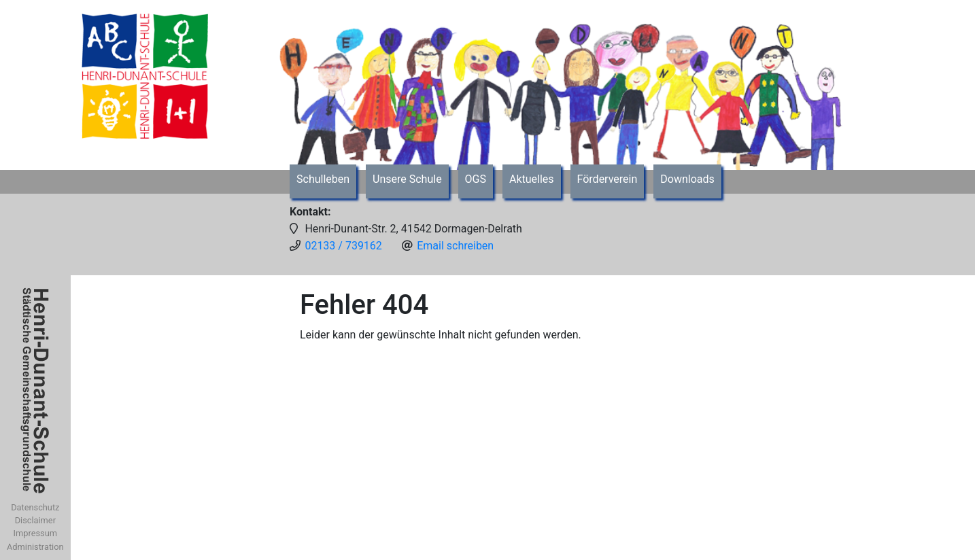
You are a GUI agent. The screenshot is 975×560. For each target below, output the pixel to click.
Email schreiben (455, 246)
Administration (35, 547)
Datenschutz (35, 507)
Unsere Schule (407, 179)
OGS (476, 179)
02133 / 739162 (343, 246)
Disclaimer (35, 520)
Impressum (35, 533)
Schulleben (323, 179)
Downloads (687, 179)
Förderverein (608, 179)
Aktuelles (532, 179)
